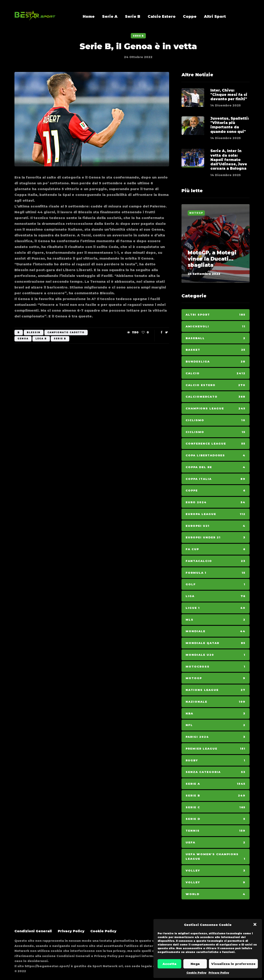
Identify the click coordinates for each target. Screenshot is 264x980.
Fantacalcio (216, 561)
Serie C (216, 807)
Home (89, 17)
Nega (195, 964)
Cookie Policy (196, 973)
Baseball (216, 338)
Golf (216, 584)
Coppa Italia (216, 479)
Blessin (34, 332)
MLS (216, 620)
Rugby (216, 760)
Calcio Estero (162, 17)
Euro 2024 (216, 502)
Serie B (133, 17)
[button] (255, 925)
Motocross (216, 667)
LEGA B (41, 339)
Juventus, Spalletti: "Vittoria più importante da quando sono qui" (230, 125)
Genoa (23, 339)
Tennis (216, 831)
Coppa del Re (216, 467)
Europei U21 (216, 526)
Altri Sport (215, 17)
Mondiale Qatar (216, 643)
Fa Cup (216, 549)
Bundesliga (216, 362)
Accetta (169, 964)
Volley (216, 871)
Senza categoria (216, 772)
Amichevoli (216, 326)
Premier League (216, 749)
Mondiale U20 (216, 655)
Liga (216, 596)
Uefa (216, 842)
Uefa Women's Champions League (216, 857)
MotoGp (196, 213)
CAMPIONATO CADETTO (66, 332)
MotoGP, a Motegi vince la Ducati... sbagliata (212, 259)
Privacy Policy (219, 973)
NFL (216, 725)
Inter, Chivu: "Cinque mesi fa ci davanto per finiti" (229, 95)
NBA (216, 714)
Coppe (190, 17)
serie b (60, 339)
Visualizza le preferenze (233, 964)
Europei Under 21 (216, 537)
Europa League (216, 514)
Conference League (216, 444)
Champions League (216, 408)
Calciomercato (216, 397)
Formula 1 (216, 573)
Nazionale (216, 702)
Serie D (216, 819)
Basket (216, 350)
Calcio (216, 373)
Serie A (110, 17)
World (216, 894)
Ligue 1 (216, 608)
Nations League (216, 690)
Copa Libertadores (216, 455)
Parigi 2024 (216, 737)
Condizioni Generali (33, 931)
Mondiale (216, 631)
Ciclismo (216, 420)
